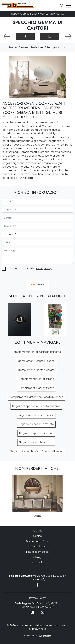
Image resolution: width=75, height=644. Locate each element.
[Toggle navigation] (69, 5)
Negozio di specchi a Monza (36, 442)
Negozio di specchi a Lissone (36, 415)
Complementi (47, 14)
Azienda (37, 531)
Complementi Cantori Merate (36, 370)
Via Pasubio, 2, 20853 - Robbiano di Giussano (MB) (38, 605)
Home (14, 14)
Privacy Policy (44, 268)
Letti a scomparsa (37, 552)
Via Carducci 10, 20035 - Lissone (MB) (38, 578)
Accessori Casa (29, 14)
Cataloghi (37, 557)
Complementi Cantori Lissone (36, 361)
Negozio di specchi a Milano (36, 433)
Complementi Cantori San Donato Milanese (36, 397)
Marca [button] (13, 47)
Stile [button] (47, 47)
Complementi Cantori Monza (36, 388)
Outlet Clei (37, 562)
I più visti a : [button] (59, 47)
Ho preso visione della (30, 268)
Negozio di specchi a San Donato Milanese (36, 451)
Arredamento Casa (38, 541)
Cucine (38, 536)
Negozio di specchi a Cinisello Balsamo (36, 406)
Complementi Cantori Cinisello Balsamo (36, 352)
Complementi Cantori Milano (36, 379)
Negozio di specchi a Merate (36, 424)
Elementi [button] (24, 47)
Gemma (60, 14)
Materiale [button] (37, 47)
